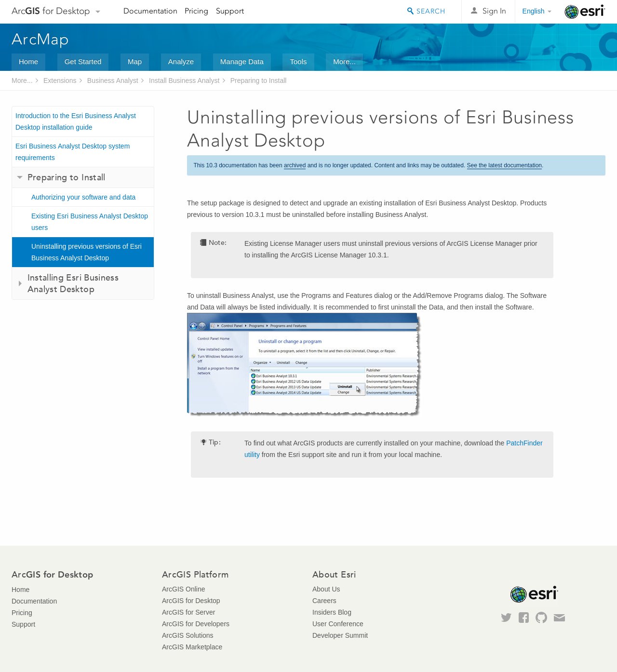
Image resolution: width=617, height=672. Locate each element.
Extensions (60, 81)
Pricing (196, 11)
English (534, 11)
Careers (324, 601)
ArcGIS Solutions (188, 635)
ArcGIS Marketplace (192, 647)
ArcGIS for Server (188, 612)
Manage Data (242, 61)
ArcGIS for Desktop (191, 601)
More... (344, 61)
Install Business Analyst (184, 81)
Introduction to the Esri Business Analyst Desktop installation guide (76, 121)
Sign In (494, 11)
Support (230, 11)
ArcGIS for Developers (196, 624)
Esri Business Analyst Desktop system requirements (73, 152)
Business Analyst (113, 81)
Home (28, 61)
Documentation (150, 11)
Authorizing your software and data (83, 197)
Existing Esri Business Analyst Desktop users (90, 222)
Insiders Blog (332, 612)
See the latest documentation (504, 165)
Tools (298, 61)
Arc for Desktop (51, 11)
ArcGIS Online (183, 589)
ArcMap (41, 39)
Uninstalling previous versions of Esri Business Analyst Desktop (87, 252)
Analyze (181, 61)
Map (135, 61)
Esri (585, 12)
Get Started (83, 61)
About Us (326, 589)
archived (295, 165)
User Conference (338, 624)
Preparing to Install (259, 81)
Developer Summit (340, 635)
